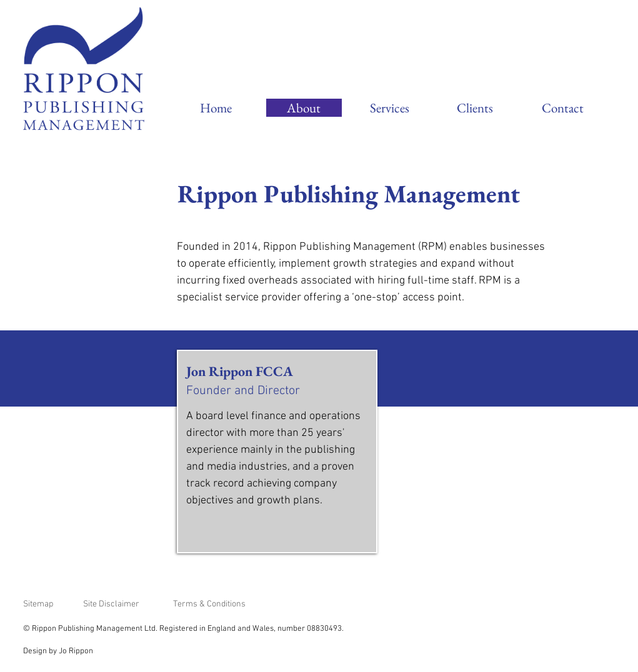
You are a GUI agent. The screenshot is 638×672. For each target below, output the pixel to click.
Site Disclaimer (111, 604)
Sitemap (38, 604)
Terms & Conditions (209, 604)
